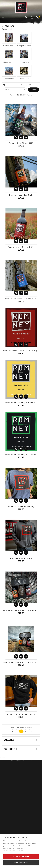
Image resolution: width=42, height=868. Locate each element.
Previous (13, 731)
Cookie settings (21, 863)
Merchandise (9, 79)
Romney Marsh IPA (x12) (21, 195)
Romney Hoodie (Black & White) (21, 714)
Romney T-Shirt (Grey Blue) (21, 506)
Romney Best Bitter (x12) (21, 143)
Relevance (15, 90)
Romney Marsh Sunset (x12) (21, 247)
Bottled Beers (9, 46)
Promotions (24, 62)
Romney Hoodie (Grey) (21, 558)
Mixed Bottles (9, 62)
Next (30, 731)
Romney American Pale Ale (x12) (21, 299)
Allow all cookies (21, 857)
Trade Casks (24, 79)
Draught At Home (24, 46)
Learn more (20, 851)
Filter (34, 90)
